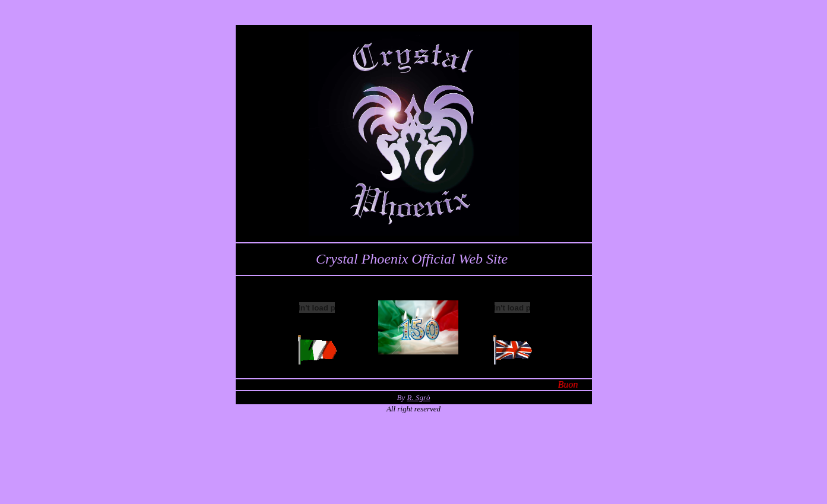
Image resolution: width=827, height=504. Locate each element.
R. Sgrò (418, 397)
